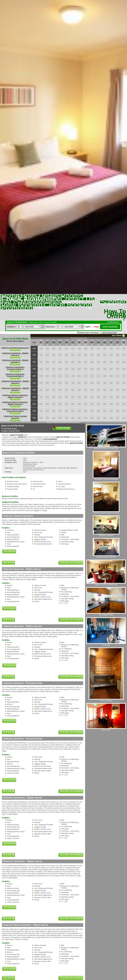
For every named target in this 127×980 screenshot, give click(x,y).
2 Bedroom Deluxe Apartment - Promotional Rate (15, 410)
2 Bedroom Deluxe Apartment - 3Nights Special (15, 403)
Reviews (48, 302)
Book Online (8, 563)
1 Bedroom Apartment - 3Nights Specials (15, 361)
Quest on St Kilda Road (15, 339)
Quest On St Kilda (17, 435)
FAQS (10, 302)
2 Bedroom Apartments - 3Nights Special (15, 389)
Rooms (71, 296)
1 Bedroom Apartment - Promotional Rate (15, 368)
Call (41, 349)
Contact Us (77, 299)
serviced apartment (50, 439)
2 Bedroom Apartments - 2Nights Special (15, 382)
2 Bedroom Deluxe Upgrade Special (15, 417)
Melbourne (22, 437)
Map (27, 302)
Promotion (17, 308)
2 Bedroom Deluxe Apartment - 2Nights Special (15, 396)
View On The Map (63, 428)
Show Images (9, 551)
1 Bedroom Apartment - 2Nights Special (15, 354)
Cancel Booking (68, 305)
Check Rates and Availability (70, 563)
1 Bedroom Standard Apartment (14, 348)
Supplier (113, 302)
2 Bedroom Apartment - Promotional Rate (15, 375)
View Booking (22, 305)
